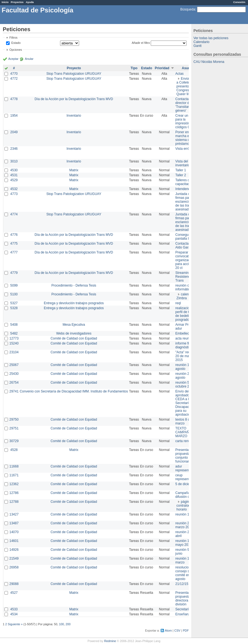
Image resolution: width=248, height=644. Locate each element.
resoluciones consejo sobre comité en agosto (186, 573)
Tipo (134, 68)
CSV (177, 630)
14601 (14, 541)
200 (68, 624)
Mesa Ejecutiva (74, 325)
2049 (14, 132)
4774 (14, 214)
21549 (14, 559)
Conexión (239, 2)
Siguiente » (15, 624)
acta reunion (184, 338)
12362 (14, 484)
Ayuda (30, 2)
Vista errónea (185, 149)
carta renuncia (186, 441)
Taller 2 (181, 175)
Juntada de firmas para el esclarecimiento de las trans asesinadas (187, 202)
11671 (14, 475)
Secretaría (183, 609)
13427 (14, 514)
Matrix (74, 170)
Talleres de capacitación (184, 182)
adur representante (185, 468)
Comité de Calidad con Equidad (74, 338)
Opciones (16, 50)
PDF (186, 630)
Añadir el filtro (141, 43)
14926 (14, 550)
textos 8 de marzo (183, 421)
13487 (14, 523)
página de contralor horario (186, 506)
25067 (14, 365)
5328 (14, 308)
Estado (16, 43)
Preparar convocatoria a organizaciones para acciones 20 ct (186, 260)
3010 (14, 161)
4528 (14, 450)
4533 (14, 609)
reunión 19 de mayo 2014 (185, 543)
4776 (14, 235)
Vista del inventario (182, 163)
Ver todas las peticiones (211, 38)
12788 (14, 502)
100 (61, 624)
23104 (14, 352)
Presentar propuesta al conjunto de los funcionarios (186, 456)
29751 (14, 428)
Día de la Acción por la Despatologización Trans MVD (74, 99)
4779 (14, 273)
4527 (14, 593)
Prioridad (162, 68)
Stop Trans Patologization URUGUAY (74, 74)
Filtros (13, 38)
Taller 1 (181, 170)
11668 (14, 466)
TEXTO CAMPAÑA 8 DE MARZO (187, 432)
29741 (14, 391)
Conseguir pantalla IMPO (186, 237)
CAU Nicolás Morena (209, 62)
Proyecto (74, 68)
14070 (14, 532)
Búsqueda (188, 9)
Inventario (74, 116)
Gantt (197, 46)
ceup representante (185, 477)
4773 (14, 194)
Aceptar (13, 59)
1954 (14, 116)
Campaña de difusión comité (186, 495)
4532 (14, 189)
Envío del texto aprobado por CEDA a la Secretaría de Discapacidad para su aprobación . (186, 403)
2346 (14, 149)
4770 (14, 74)
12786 (14, 493)
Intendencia (184, 189)
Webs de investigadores (74, 333)
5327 (14, 303)
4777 (14, 252)
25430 (14, 374)
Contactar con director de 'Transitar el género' (186, 105)
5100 (14, 294)
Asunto (188, 68)
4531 (14, 175)
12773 (14, 338)
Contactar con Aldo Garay (186, 245)
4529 (14, 180)
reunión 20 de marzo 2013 (185, 525)
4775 (14, 244)
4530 (14, 170)
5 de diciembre (186, 484)
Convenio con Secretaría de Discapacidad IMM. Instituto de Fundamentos (74, 391)
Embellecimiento (187, 333)
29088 (14, 584)
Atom (168, 630)
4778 (14, 99)
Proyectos (17, 2)
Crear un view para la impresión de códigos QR (185, 121)
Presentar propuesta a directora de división (184, 598)
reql (178, 303)
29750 (14, 419)
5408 (14, 325)
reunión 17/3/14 (187, 514)
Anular (29, 59)
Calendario (201, 42)
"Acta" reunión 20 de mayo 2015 (186, 356)
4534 (14, 614)
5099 (14, 285)
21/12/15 (182, 584)
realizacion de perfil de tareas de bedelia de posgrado (186, 314)
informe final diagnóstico (184, 345)
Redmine (110, 641)
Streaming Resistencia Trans (184, 277)
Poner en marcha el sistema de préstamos (183, 138)
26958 (14, 567)
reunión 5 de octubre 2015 (185, 384)
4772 (14, 79)
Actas (179, 74)
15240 (14, 343)
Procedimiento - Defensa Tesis (74, 285)
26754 (14, 383)
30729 (14, 441)
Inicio (5, 2)
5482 (14, 333)
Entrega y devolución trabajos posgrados (74, 303)
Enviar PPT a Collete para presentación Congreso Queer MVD (187, 86)
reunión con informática (184, 287)
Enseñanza (184, 614)
